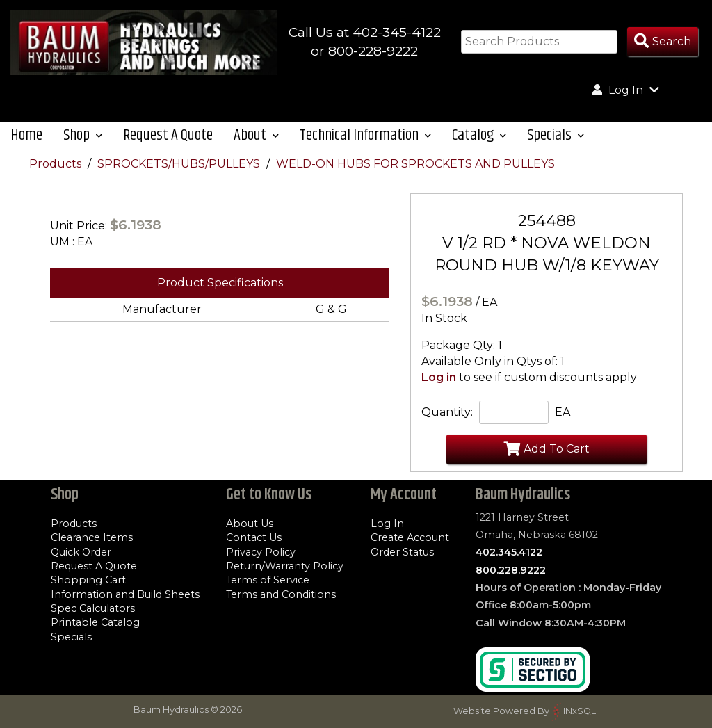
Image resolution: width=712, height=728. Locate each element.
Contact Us (254, 537)
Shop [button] (83, 135)
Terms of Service (268, 580)
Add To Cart (547, 448)
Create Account (410, 537)
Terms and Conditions (281, 594)
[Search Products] (663, 42)
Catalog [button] (479, 135)
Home (26, 135)
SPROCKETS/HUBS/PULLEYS (180, 164)
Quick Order (81, 552)
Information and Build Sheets (125, 594)
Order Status (402, 552)
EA (563, 412)
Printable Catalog (95, 622)
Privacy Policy (261, 552)
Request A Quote (168, 135)
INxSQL (580, 711)
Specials (71, 637)
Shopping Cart (88, 580)
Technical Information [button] (365, 135)
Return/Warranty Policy (285, 566)
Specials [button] (556, 135)
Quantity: (447, 412)
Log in (439, 377)
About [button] (256, 135)
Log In (387, 524)
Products (57, 164)
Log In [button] (626, 90)
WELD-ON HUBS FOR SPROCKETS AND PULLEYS (415, 164)
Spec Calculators (93, 608)
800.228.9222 (511, 570)
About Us (250, 524)
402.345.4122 (509, 552)
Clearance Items (92, 537)
